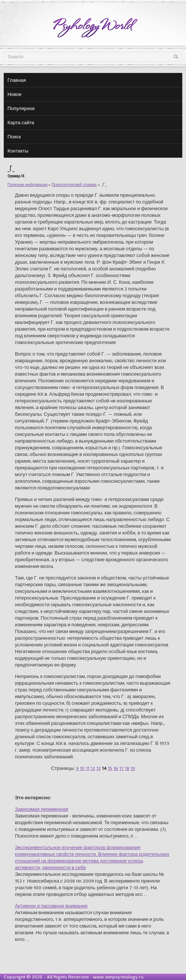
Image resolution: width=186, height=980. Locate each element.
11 (88, 768)
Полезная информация (27, 185)
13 (98, 768)
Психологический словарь (74, 185)
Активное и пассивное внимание (51, 906)
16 (116, 768)
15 (110, 768)
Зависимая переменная (42, 809)
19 (133, 768)
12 (93, 768)
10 (82, 768)
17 (122, 768)
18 (127, 768)
